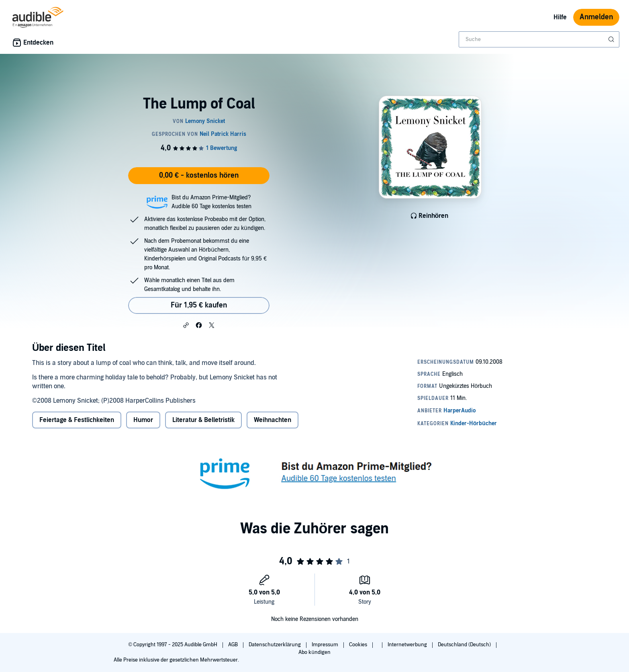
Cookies (359, 645)
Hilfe (560, 17)
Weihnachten (273, 420)
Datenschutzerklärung (275, 645)
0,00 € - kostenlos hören (199, 175)
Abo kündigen (314, 652)
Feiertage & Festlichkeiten (77, 420)
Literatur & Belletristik (203, 420)
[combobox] (539, 39)
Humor (143, 420)
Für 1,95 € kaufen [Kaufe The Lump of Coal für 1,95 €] (199, 305)
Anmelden (596, 17)
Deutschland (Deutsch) (465, 645)
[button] (186, 325)
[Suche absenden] (612, 39)
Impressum (326, 645)
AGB (234, 645)
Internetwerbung (408, 645)
